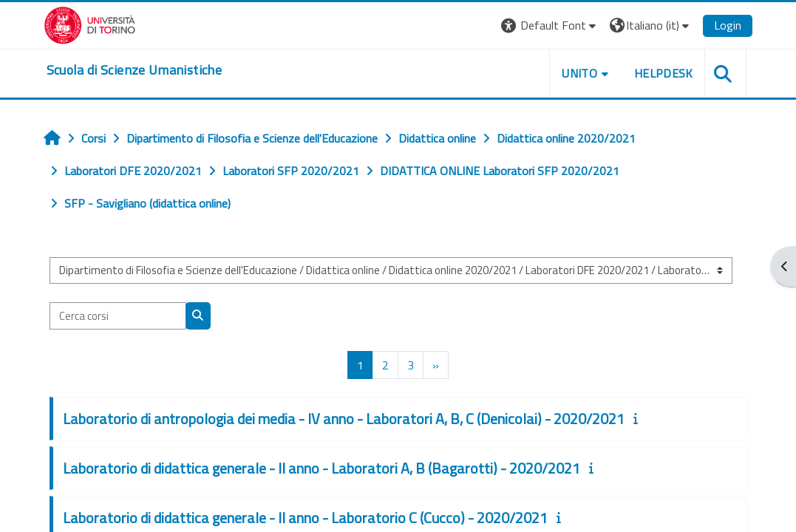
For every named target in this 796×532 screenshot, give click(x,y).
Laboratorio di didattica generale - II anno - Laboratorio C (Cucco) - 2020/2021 (305, 518)
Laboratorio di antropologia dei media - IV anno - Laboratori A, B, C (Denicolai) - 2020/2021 (344, 419)
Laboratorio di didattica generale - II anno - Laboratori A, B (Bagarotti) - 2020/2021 (322, 468)
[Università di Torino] (90, 24)
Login (728, 25)
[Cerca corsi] (118, 316)
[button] (550, 25)
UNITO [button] (579, 73)
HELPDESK (664, 73)
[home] (134, 70)
